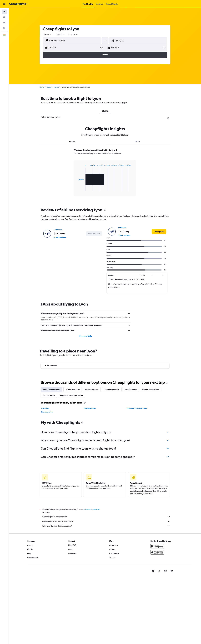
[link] (159, 232)
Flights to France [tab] (92, 389)
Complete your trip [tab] (112, 389)
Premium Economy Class (137, 408)
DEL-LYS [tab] (105, 111)
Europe (49, 87)
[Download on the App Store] (157, 552)
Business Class (90, 408)
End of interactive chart (77, 189)
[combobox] (48, 34)
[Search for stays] (4, 17)
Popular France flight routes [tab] (72, 395)
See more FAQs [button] (86, 336)
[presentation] (168, 118)
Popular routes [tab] (131, 389)
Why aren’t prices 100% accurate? (106, 526)
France (57, 87)
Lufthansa (58, 230)
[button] (4, 4)
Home (42, 87)
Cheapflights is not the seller (106, 517)
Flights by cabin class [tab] (52, 389)
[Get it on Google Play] (157, 546)
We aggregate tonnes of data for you (106, 521)
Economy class (47, 412)
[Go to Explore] (4, 28)
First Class (45, 408)
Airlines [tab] (72, 141)
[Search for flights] (4, 12)
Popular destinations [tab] (150, 389)
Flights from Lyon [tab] (73, 389)
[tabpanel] (105, 175)
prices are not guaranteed (92, 509)
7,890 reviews (60, 237)
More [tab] (138, 141)
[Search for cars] (4, 23)
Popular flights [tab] (49, 395)
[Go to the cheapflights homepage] (19, 4)
